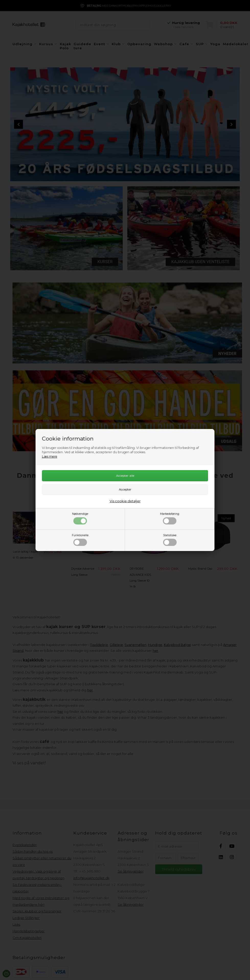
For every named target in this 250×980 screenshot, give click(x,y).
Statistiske (170, 540)
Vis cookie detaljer (125, 501)
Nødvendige (80, 518)
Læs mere (50, 456)
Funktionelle (80, 540)
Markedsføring (170, 518)
